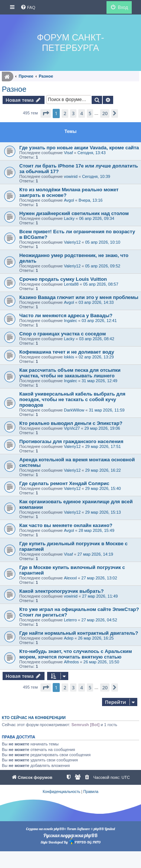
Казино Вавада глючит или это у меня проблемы (79, 297)
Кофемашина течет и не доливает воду (67, 352)
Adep (69, 638)
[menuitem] (28, 7)
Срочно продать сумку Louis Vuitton (63, 279)
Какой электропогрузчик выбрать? (62, 591)
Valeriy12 (72, 242)
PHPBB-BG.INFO (85, 841)
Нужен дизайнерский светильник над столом (74, 213)
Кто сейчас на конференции (34, 718)
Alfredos (71, 662)
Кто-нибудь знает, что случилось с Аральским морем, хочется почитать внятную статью (76, 654)
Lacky (69, 218)
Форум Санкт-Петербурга (70, 43)
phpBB (59, 829)
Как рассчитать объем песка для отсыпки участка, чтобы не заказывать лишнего (70, 373)
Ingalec (70, 321)
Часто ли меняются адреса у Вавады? (66, 316)
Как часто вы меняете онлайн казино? (66, 525)
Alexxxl (70, 578)
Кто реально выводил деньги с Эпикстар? (71, 423)
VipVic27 (72, 428)
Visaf (68, 153)
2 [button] (65, 113)
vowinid (71, 176)
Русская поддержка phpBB (70, 835)
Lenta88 (71, 284)
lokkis (69, 357)
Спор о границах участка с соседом (63, 334)
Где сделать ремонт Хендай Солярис (64, 483)
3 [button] (73, 113)
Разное (14, 89)
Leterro (70, 620)
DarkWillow (74, 410)
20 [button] (105, 113)
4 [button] (81, 113)
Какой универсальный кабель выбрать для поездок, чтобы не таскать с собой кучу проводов (72, 399)
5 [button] (90, 113)
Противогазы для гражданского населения (71, 441)
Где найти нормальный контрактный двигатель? (79, 633)
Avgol (69, 200)
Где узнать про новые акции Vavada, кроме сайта (79, 148)
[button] (46, 113)
